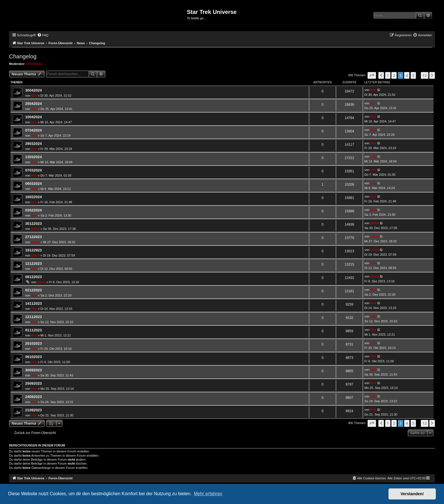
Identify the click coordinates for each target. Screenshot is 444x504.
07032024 (34, 170)
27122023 (34, 237)
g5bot (35, 229)
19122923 (34, 250)
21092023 (34, 410)
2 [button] (394, 75)
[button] (372, 75)
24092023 (34, 397)
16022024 (34, 197)
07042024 (34, 130)
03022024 (34, 210)
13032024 (34, 157)
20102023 (34, 343)
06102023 (34, 357)
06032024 (34, 184)
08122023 (34, 277)
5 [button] (413, 75)
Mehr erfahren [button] (208, 494)
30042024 (34, 90)
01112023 (34, 330)
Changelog (23, 56)
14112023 (34, 303)
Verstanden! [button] (412, 494)
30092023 (34, 370)
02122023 (34, 290)
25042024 (34, 104)
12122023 (34, 263)
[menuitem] (43, 35)
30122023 (34, 224)
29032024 (34, 144)
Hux (34, 96)
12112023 (34, 317)
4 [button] (407, 75)
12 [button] (425, 75)
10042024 (34, 117)
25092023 (34, 383)
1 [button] (388, 75)
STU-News (34, 64)
